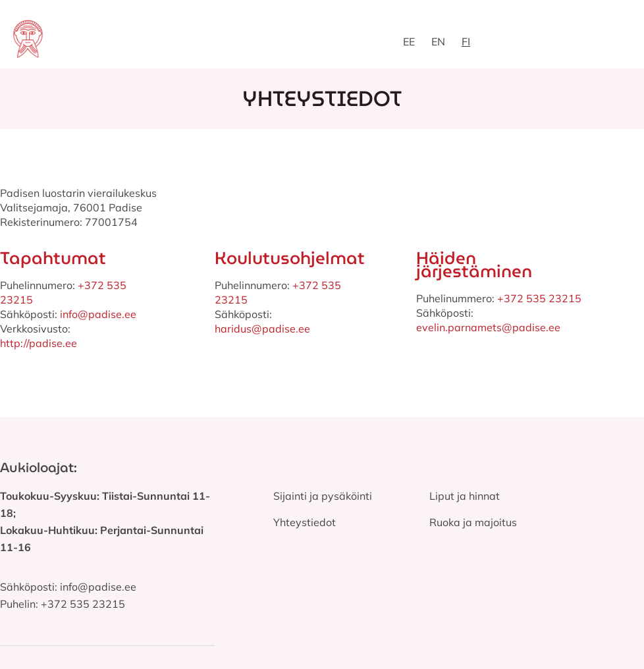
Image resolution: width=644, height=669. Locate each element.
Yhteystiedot (305, 522)
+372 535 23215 (539, 298)
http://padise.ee (39, 343)
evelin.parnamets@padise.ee (488, 327)
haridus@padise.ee (262, 329)
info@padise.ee (97, 314)
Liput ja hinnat (465, 496)
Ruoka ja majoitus (473, 522)
